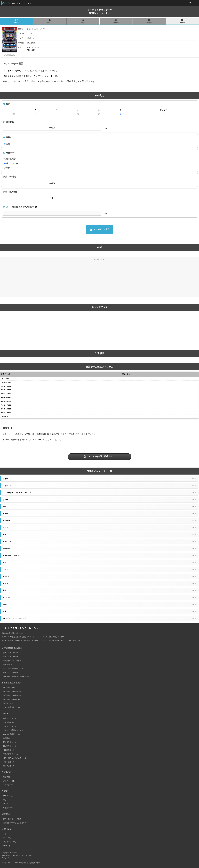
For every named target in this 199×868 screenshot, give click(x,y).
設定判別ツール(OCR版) (12, 699)
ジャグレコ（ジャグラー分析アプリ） (17, 676)
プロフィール (8, 796)
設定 (7, 104)
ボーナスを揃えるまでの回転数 (19, 207)
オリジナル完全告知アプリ (13, 669)
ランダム (163, 110)
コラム (6, 800)
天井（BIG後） (10, 177)
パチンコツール (9, 762)
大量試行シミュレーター (12, 661)
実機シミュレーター (11, 653)
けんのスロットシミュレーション (19, 3)
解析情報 (6, 777)
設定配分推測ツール (11, 703)
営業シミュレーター (11, 657)
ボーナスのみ (11, 163)
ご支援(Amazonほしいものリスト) (16, 823)
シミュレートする (99, 229)
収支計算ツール (9, 750)
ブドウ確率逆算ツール (11, 707)
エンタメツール (9, 766)
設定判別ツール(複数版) (12, 695)
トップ (6, 834)
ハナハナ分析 (8, 785)
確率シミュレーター (11, 672)
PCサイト (7, 846)
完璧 (7, 144)
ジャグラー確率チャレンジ (13, 730)
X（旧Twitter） (9, 808)
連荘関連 (6, 738)
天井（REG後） (11, 192)
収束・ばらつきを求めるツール (15, 758)
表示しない (10, 159)
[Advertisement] (100, 279)
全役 (7, 168)
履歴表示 (9, 153)
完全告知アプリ (9, 722)
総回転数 (9, 122)
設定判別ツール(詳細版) (12, 691)
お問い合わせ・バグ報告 (12, 819)
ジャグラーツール (10, 726)
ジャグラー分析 (9, 781)
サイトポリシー (9, 838)
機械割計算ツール (10, 746)
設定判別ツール (9, 687)
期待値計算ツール (10, 742)
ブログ (6, 804)
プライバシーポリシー (11, 842)
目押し (8, 137)
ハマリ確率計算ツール (11, 734)
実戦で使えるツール (11, 754)
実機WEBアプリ (9, 665)
